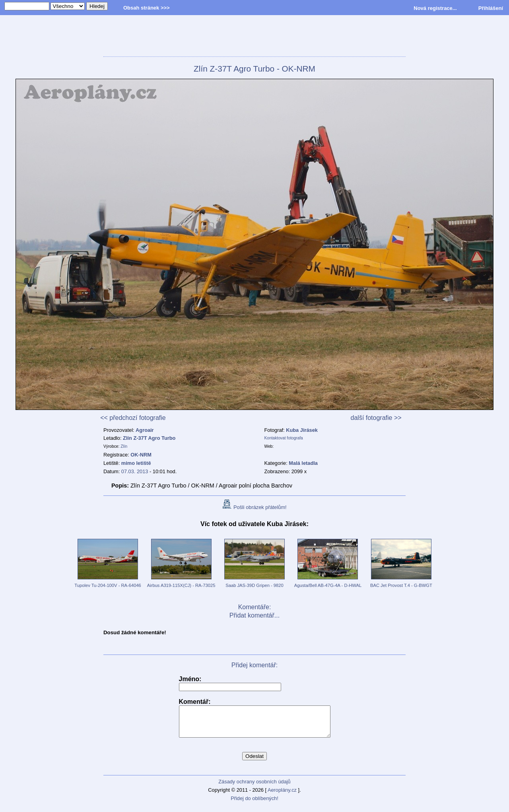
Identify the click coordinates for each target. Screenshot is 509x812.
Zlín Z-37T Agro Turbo (149, 438)
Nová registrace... (435, 8)
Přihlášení (491, 8)
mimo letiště (136, 463)
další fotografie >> (376, 418)
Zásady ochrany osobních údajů (254, 788)
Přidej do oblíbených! (254, 804)
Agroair (145, 430)
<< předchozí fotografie (133, 418)
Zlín (124, 446)
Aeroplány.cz (282, 796)
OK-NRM (141, 455)
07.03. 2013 (135, 471)
